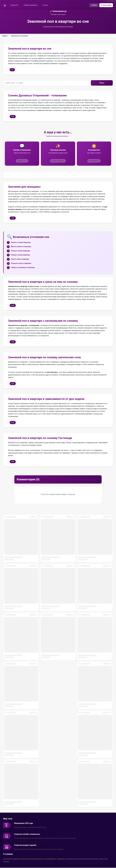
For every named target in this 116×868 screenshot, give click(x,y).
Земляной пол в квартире (20, 36)
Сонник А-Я (15, 5)
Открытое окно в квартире (21, 264)
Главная (5, 36)
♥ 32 (13, 462)
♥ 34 (13, 117)
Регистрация (106, 5)
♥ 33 (13, 218)
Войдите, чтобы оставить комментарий (84, 480)
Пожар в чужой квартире (20, 251)
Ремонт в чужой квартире (21, 243)
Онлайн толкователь (31, 5)
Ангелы (46, 5)
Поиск (102, 83)
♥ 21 (13, 384)
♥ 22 (13, 423)
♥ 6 (12, 70)
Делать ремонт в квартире (21, 247)
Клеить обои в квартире (20, 259)
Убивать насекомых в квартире (23, 268)
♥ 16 (13, 342)
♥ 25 (13, 306)
